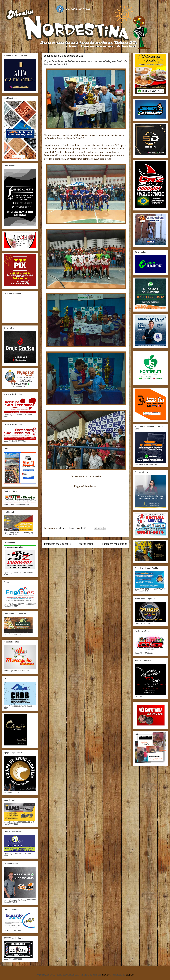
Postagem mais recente (57, 544)
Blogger (130, 975)
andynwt (106, 975)
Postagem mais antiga (115, 544)
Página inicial (86, 544)
